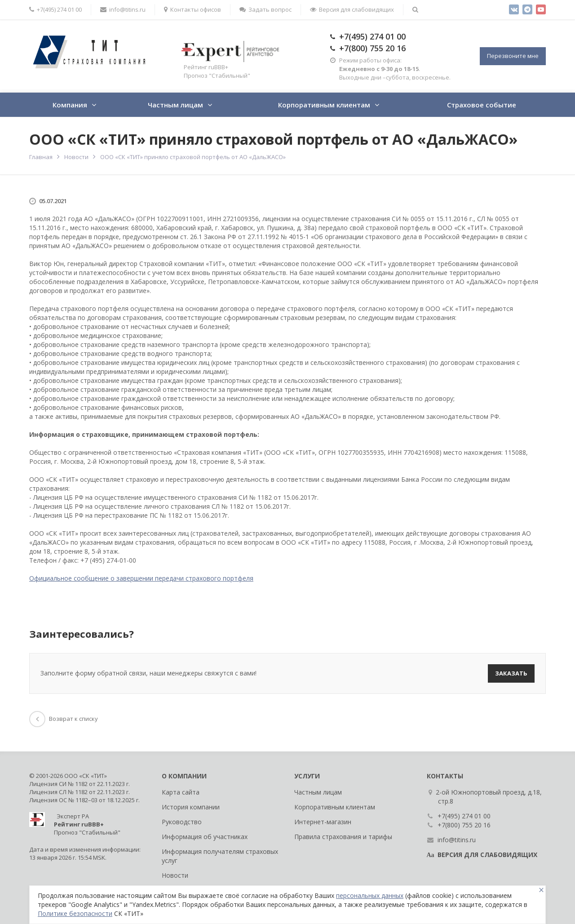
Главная (41, 157)
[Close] (541, 890)
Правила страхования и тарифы (343, 837)
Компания (70, 105)
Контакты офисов (192, 9)
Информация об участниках (205, 837)
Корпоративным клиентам (324, 105)
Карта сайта (181, 792)
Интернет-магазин (323, 822)
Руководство (182, 822)
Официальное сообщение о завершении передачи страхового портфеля (141, 578)
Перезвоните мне (513, 56)
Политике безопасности (75, 913)
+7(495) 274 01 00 (55, 9)
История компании (191, 807)
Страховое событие (482, 105)
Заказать (511, 673)
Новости (76, 157)
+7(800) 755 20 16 (372, 48)
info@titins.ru (123, 9)
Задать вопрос (265, 9)
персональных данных (370, 895)
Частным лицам (175, 105)
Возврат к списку (64, 719)
